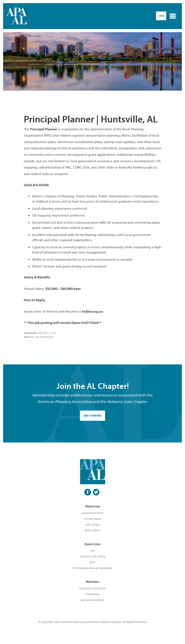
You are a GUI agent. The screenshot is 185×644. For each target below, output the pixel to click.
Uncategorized (44, 337)
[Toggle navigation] (173, 16)
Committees (92, 594)
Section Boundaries (92, 600)
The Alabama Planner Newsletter (92, 568)
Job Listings (93, 525)
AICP (92, 562)
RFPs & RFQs (92, 530)
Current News (92, 519)
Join (93, 550)
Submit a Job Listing (93, 556)
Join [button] (161, 16)
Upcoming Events (92, 513)
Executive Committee (93, 588)
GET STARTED (92, 416)
